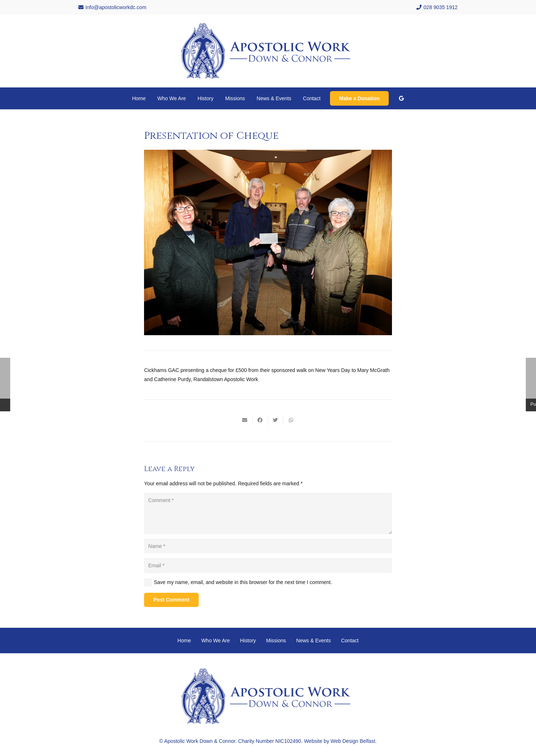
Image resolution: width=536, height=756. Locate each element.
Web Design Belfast (353, 741)
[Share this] (260, 420)
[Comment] (268, 514)
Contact (350, 641)
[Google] (401, 98)
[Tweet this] (276, 420)
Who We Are (215, 641)
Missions (276, 641)
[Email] (268, 566)
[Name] (268, 546)
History (248, 641)
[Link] (268, 51)
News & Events (313, 641)
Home (184, 641)
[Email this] (245, 420)
